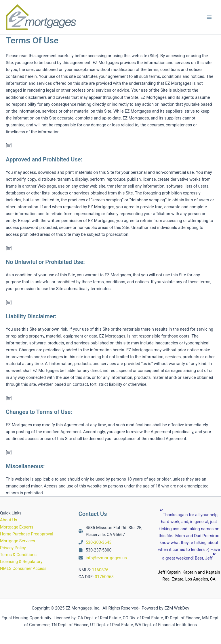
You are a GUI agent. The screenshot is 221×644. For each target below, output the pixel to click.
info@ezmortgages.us (106, 558)
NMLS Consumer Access (23, 568)
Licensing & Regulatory (21, 562)
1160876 (100, 570)
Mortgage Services (18, 541)
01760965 (104, 577)
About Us (8, 520)
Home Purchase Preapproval (27, 534)
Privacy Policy (13, 548)
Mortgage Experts (17, 527)
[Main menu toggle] (209, 17)
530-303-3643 (99, 542)
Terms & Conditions (18, 555)
